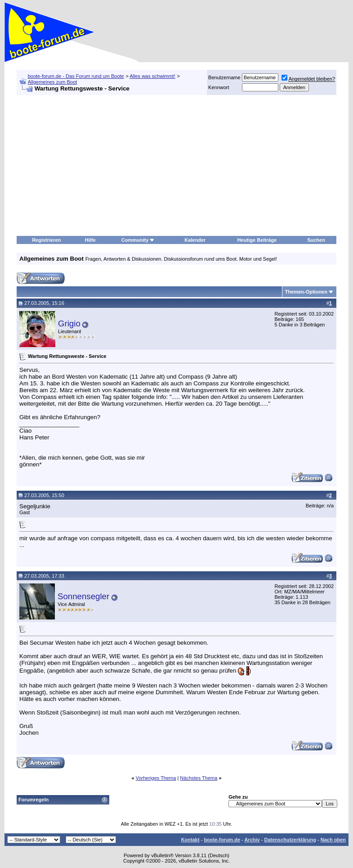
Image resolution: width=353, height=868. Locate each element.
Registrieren (46, 240)
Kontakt (190, 840)
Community (138, 240)
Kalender (195, 240)
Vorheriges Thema (156, 778)
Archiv (252, 840)
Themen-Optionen (306, 292)
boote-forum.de (222, 840)
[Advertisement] (176, 166)
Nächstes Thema (199, 778)
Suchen (316, 240)
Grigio (69, 323)
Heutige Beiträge (257, 240)
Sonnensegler (83, 596)
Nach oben (333, 840)
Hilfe (90, 240)
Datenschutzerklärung (290, 840)
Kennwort (219, 87)
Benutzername (224, 77)
